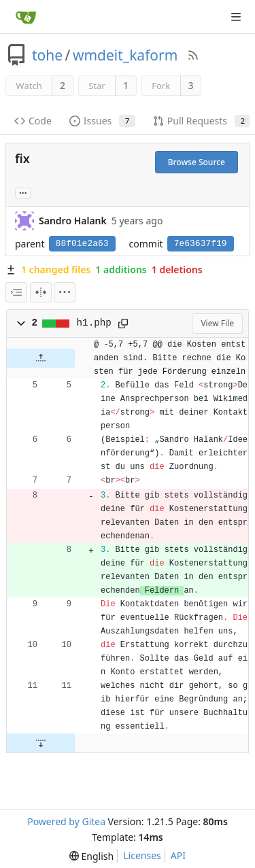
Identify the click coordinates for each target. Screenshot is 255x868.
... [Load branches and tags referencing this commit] (23, 192)
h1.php (94, 323)
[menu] (65, 292)
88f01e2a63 (82, 244)
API (178, 855)
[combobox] (16, 292)
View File (217, 323)
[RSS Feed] (193, 55)
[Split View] (41, 292)
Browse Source (197, 162)
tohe (47, 55)
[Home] (26, 17)
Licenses (142, 855)
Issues (102, 121)
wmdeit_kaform (125, 55)
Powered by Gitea (66, 821)
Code (33, 121)
